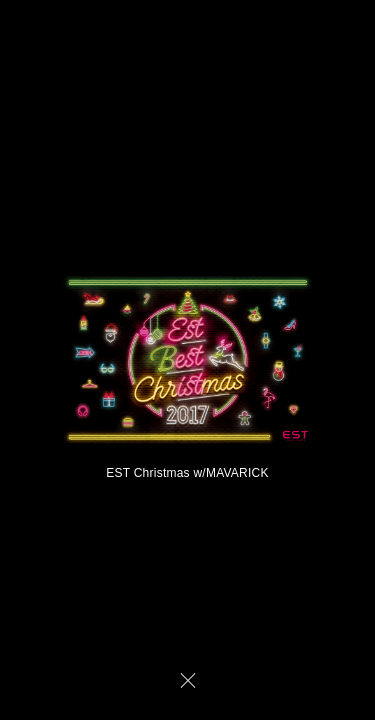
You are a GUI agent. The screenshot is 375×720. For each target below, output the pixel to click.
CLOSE (188, 680)
